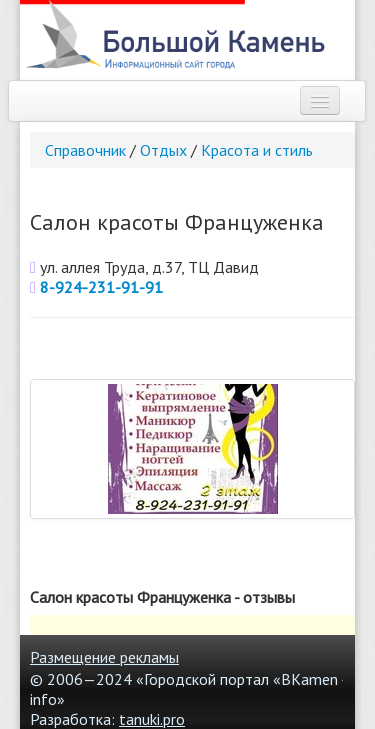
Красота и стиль (257, 150)
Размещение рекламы (104, 657)
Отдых (163, 150)
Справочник (85, 150)
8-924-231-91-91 (101, 287)
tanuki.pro (152, 719)
